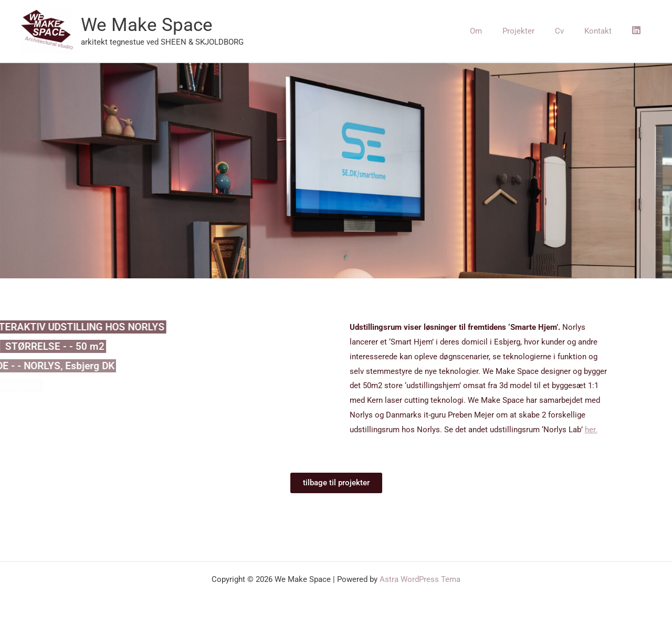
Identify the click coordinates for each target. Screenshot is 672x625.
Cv (571, 31)
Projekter (535, 31)
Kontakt (605, 31)
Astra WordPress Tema (420, 579)
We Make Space (147, 25)
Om (497, 31)
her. (591, 430)
